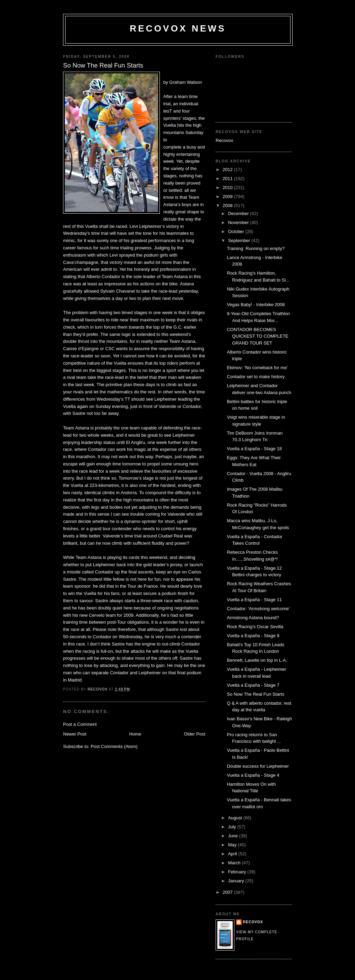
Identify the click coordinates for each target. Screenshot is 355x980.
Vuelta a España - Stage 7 (253, 685)
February (238, 872)
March (235, 863)
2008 (228, 206)
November (239, 222)
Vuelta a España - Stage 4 (253, 775)
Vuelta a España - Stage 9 (253, 636)
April (233, 854)
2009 (228, 197)
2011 (228, 179)
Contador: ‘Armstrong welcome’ (258, 609)
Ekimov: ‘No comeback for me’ (257, 368)
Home (135, 734)
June (234, 836)
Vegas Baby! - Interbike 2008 (256, 305)
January (237, 881)
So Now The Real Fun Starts (255, 694)
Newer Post (75, 734)
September (240, 240)
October (237, 231)
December (239, 213)
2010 (228, 188)
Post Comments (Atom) (114, 746)
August (236, 818)
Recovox (224, 140)
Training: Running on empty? (256, 248)
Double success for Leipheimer (258, 766)
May (233, 845)
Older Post (195, 734)
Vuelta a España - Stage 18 (254, 449)
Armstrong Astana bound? (253, 618)
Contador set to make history (256, 377)
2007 (228, 892)
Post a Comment (80, 724)
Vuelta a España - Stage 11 (254, 600)
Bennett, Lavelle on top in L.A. (257, 660)
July (233, 827)
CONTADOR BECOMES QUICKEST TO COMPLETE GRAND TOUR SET (258, 336)
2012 (228, 170)
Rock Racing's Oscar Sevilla (255, 627)
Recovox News (178, 28)
